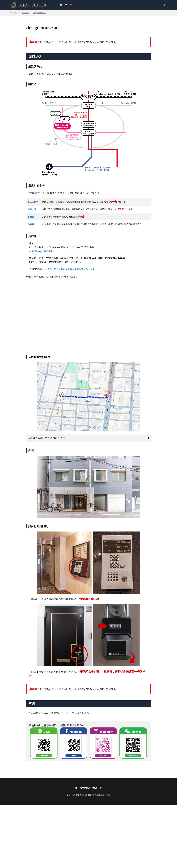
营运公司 (97, 788)
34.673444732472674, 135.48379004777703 (69, 269)
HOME (15, 13)
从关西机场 (33, 202)
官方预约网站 (82, 788)
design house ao (40, 13)
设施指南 (25, 13)
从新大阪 (32, 209)
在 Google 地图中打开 (44, 251)
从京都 (31, 224)
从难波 (31, 217)
